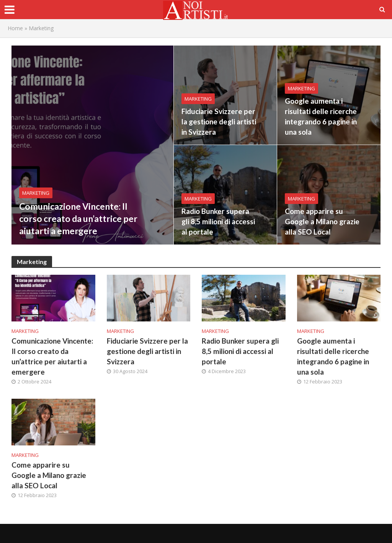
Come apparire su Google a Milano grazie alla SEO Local (322, 221)
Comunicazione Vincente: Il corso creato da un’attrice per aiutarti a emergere (78, 219)
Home (15, 28)
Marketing (36, 193)
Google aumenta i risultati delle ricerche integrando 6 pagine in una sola (321, 116)
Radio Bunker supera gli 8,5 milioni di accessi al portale (218, 221)
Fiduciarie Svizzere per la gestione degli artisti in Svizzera (219, 121)
